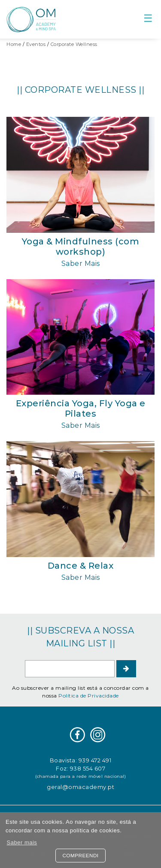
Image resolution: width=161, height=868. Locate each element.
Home (14, 44)
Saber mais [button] (22, 842)
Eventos (36, 44)
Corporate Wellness (74, 44)
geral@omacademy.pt (80, 787)
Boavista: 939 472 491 (81, 760)
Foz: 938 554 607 (80, 768)
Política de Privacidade (89, 696)
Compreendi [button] (80, 855)
